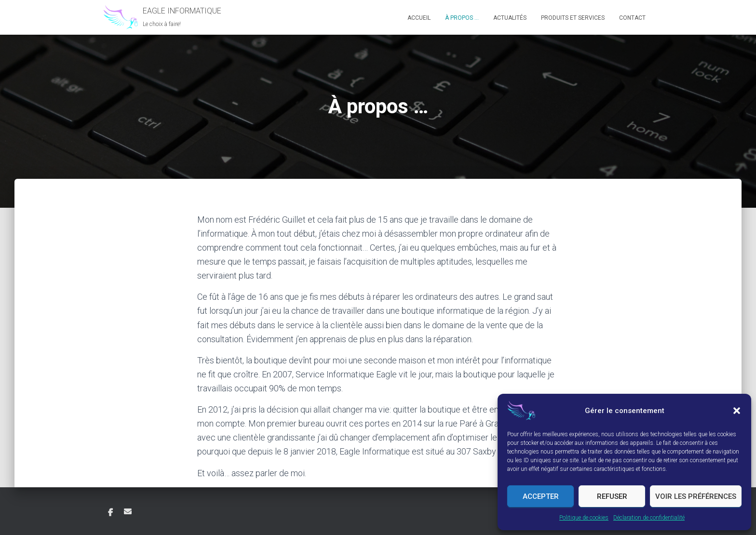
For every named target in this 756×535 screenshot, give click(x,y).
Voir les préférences (696, 496)
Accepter (541, 496)
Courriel (128, 511)
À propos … (462, 18)
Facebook (110, 513)
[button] (737, 411)
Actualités (510, 18)
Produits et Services (573, 18)
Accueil (419, 18)
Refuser (612, 496)
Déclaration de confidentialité (649, 518)
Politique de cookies (584, 518)
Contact (632, 18)
